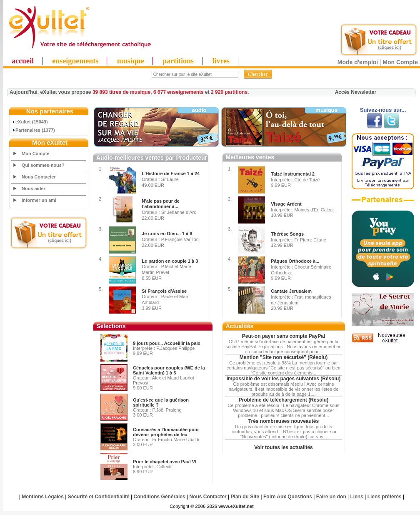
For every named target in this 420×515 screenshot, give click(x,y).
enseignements (75, 61)
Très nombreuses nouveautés (284, 421)
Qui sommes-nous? (43, 165)
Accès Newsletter (356, 92)
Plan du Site (245, 497)
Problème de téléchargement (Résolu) (284, 400)
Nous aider (34, 188)
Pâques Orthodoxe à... (295, 261)
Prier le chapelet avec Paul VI (165, 462)
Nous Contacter (39, 177)
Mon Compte (400, 62)
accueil (23, 61)
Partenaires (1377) (33, 130)
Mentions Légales (43, 497)
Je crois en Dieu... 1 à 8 (167, 234)
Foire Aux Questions (288, 497)
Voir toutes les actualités (284, 447)
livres (221, 61)
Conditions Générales (160, 497)
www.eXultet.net (236, 506)
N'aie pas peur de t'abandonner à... (161, 204)
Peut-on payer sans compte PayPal (284, 336)
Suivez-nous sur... (383, 110)
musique (131, 61)
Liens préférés (385, 497)
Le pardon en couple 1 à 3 (170, 261)
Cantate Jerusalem (291, 291)
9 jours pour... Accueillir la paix (167, 343)
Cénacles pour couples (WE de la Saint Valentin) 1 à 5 (169, 370)
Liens (357, 497)
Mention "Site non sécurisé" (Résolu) (284, 357)
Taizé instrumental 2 (293, 174)
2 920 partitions (229, 92)
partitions (178, 61)
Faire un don (331, 497)
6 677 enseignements (179, 92)
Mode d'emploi (358, 62)
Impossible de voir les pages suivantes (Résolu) (284, 379)
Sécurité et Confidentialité (99, 497)
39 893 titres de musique (121, 92)
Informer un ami (39, 200)
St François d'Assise (164, 291)
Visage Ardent (286, 204)
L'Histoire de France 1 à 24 (171, 173)
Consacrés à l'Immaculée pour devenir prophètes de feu (166, 432)
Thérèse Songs (287, 234)
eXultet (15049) (30, 122)
